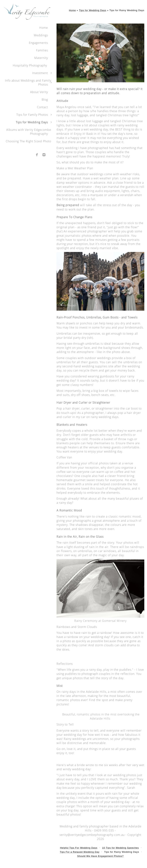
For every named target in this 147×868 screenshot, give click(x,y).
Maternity (41, 58)
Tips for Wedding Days (32, 122)
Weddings (41, 35)
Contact (42, 107)
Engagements (38, 43)
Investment (40, 73)
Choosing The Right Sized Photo (28, 141)
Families (42, 50)
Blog (45, 100)
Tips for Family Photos (32, 115)
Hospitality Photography (30, 65)
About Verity (39, 92)
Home (44, 28)
